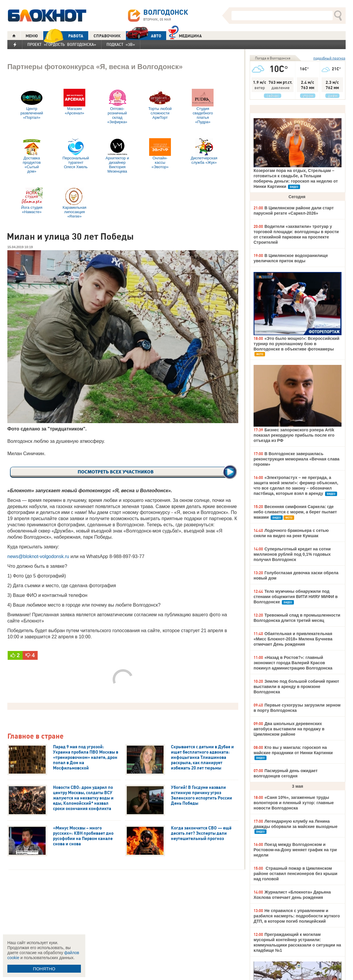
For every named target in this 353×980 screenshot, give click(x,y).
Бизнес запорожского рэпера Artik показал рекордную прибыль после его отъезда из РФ (294, 435)
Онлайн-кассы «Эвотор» (160, 154)
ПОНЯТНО (44, 969)
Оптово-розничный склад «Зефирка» (117, 106)
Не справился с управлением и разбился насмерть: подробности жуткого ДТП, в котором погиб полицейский (297, 916)
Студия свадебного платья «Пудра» (203, 106)
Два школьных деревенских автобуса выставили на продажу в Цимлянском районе (289, 729)
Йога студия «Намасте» (32, 201)
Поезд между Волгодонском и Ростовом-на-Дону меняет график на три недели (295, 850)
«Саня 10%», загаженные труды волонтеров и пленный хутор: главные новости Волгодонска (294, 803)
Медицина (185, 35)
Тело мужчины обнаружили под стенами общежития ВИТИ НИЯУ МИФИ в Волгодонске (296, 597)
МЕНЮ (32, 36)
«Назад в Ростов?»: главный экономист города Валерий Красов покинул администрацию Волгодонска (293, 663)
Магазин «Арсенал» (74, 102)
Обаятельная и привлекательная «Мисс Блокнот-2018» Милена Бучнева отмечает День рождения (293, 639)
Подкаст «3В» (121, 44)
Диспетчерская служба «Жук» (204, 151)
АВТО (144, 36)
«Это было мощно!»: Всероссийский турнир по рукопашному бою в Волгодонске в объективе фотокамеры (297, 344)
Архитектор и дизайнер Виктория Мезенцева (117, 156)
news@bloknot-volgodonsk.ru (38, 556)
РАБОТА (63, 36)
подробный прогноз (329, 58)
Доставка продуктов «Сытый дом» (32, 156)
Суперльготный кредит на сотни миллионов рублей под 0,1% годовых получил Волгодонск (292, 554)
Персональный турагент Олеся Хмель (76, 154)
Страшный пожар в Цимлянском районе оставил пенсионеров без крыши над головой (295, 874)
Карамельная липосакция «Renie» (75, 203)
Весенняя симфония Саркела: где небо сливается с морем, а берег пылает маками (295, 512)
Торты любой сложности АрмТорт (160, 104)
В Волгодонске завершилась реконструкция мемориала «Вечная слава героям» (297, 459)
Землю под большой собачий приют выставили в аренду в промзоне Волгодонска (296, 687)
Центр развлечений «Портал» (32, 104)
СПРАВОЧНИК (107, 36)
